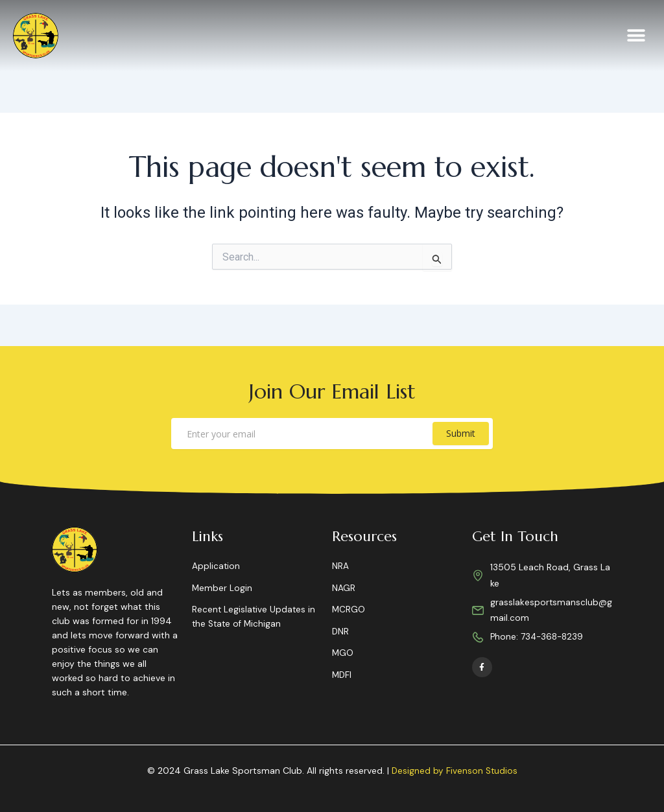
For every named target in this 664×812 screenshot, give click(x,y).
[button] (636, 36)
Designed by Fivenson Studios (454, 771)
